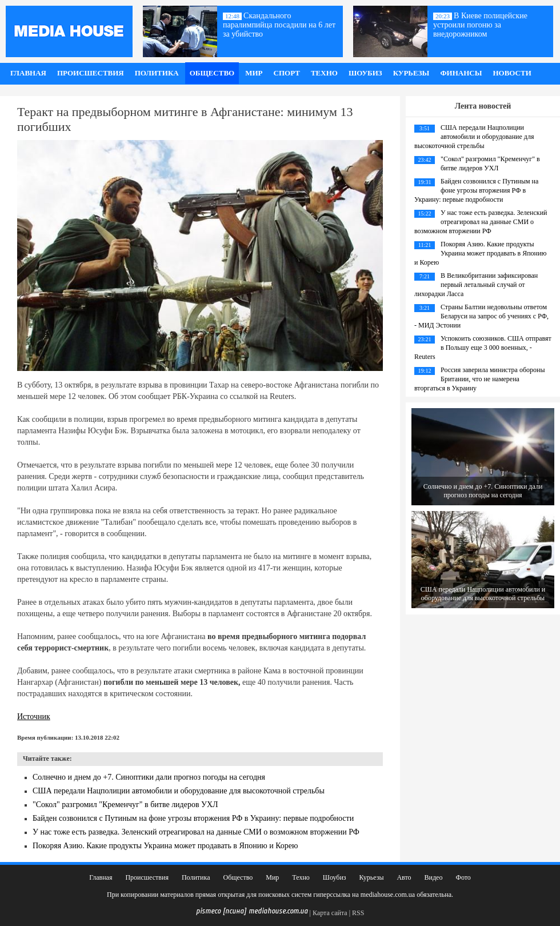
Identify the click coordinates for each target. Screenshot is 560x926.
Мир (254, 73)
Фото (463, 877)
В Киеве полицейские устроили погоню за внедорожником (480, 25)
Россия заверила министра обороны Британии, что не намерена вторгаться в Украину (479, 379)
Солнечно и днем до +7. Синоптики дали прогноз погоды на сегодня (149, 777)
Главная (28, 73)
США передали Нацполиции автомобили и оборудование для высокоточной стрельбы (179, 791)
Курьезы (411, 73)
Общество (212, 73)
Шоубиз (365, 73)
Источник (34, 717)
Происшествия (91, 73)
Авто (404, 877)
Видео (434, 877)
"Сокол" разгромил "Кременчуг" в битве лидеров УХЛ (125, 805)
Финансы (461, 73)
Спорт (287, 73)
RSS (358, 913)
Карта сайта (330, 913)
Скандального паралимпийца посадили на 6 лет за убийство (279, 25)
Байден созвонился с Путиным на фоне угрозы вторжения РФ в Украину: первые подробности (193, 818)
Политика (157, 73)
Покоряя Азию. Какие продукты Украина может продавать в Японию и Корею (165, 846)
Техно (324, 73)
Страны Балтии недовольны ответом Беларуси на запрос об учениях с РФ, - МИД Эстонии (481, 316)
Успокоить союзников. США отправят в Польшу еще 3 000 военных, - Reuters (483, 348)
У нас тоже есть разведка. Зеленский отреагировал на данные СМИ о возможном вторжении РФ (196, 832)
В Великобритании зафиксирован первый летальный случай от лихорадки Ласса (476, 285)
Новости (512, 73)
